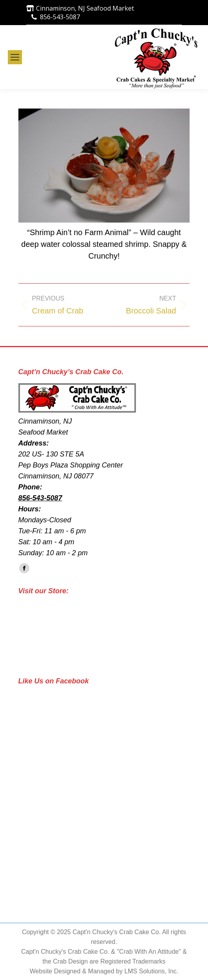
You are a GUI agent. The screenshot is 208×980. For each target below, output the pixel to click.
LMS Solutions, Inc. (151, 971)
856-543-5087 (60, 17)
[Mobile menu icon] (15, 57)
